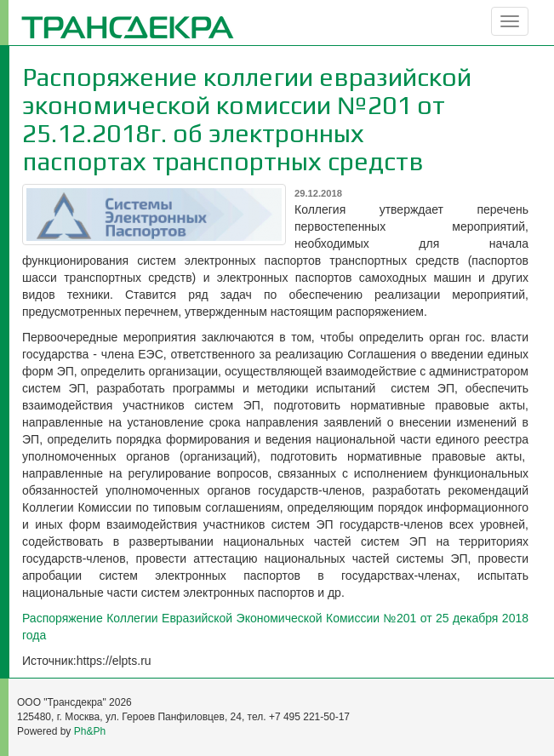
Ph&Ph (90, 731)
